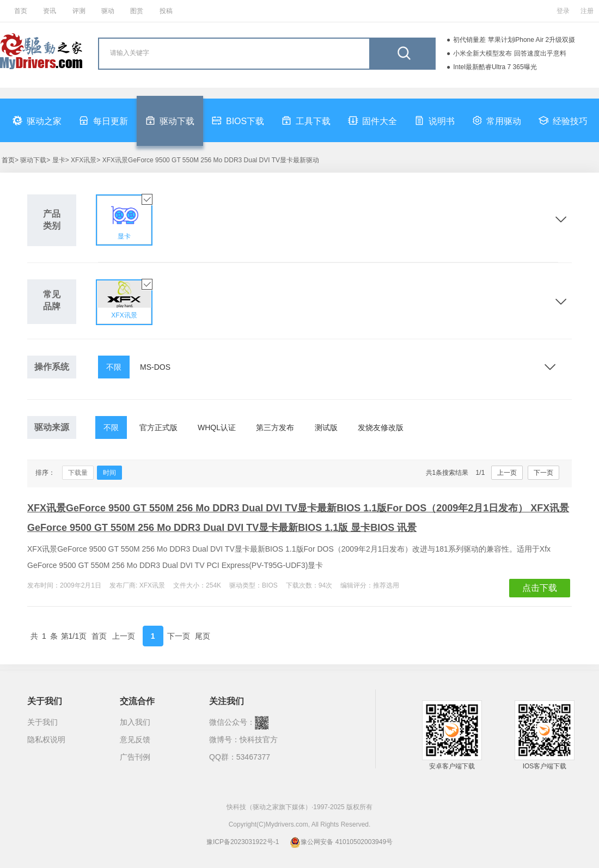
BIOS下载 (238, 120)
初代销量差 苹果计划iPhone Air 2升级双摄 (514, 40)
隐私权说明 (46, 739)
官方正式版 (158, 427)
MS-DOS (155, 367)
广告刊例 (135, 757)
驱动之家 (37, 120)
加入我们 (135, 722)
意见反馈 (135, 739)
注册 (587, 11)
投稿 (166, 11)
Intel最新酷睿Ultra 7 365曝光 (495, 67)
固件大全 (372, 120)
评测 (79, 11)
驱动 (108, 11)
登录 (563, 11)
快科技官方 (259, 739)
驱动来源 (52, 427)
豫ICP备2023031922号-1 (243, 842)
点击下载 (540, 588)
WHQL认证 (217, 427)
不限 (114, 367)
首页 (21, 11)
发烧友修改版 (381, 427)
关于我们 (42, 722)
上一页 (507, 473)
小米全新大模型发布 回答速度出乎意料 (509, 53)
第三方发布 (275, 427)
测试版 (326, 427)
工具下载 (306, 120)
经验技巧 (563, 120)
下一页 (543, 473)
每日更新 (103, 120)
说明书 (435, 120)
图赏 (137, 11)
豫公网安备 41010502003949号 (341, 842)
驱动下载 (170, 120)
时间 (109, 473)
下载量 (78, 473)
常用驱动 (497, 120)
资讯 (50, 11)
